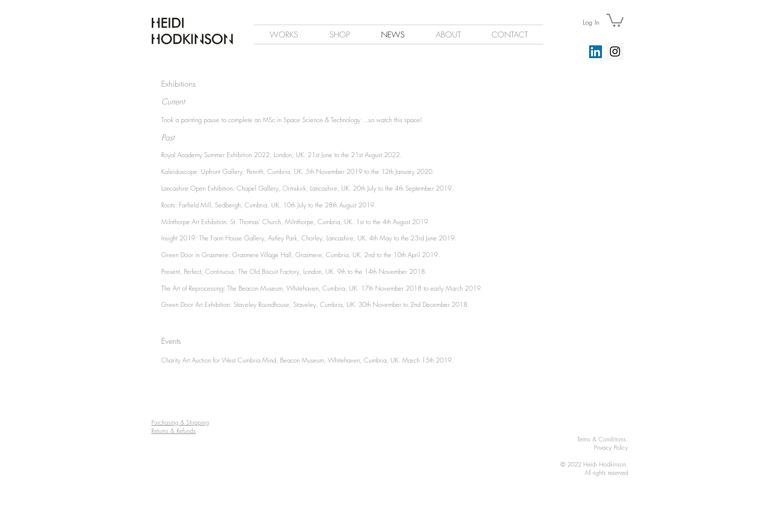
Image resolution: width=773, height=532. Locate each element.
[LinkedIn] (596, 52)
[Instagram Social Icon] (615, 51)
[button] (615, 19)
